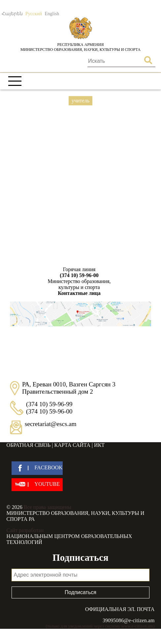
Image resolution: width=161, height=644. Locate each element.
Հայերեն (12, 14)
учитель (80, 101)
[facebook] (37, 468)
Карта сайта (72, 445)
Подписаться (80, 592)
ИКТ (99, 445)
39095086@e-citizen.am (129, 620)
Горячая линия (79, 272)
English (52, 14)
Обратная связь (29, 445)
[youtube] (37, 485)
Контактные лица (79, 293)
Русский (34, 14)
